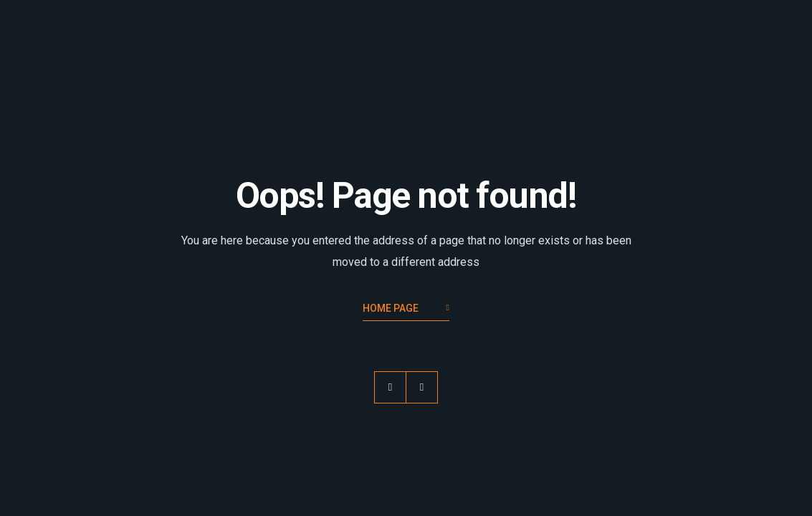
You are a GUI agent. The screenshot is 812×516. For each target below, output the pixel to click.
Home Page (406, 309)
